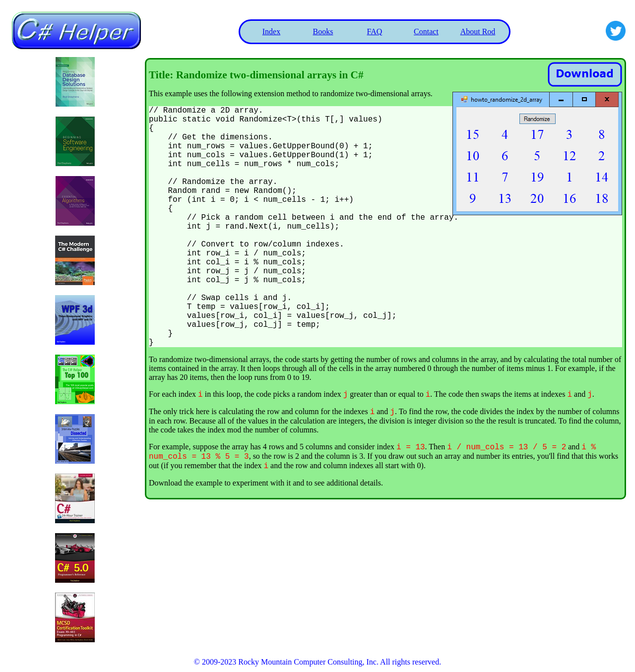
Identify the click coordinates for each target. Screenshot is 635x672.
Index (271, 31)
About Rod (478, 31)
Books (323, 31)
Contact (426, 31)
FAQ (375, 31)
